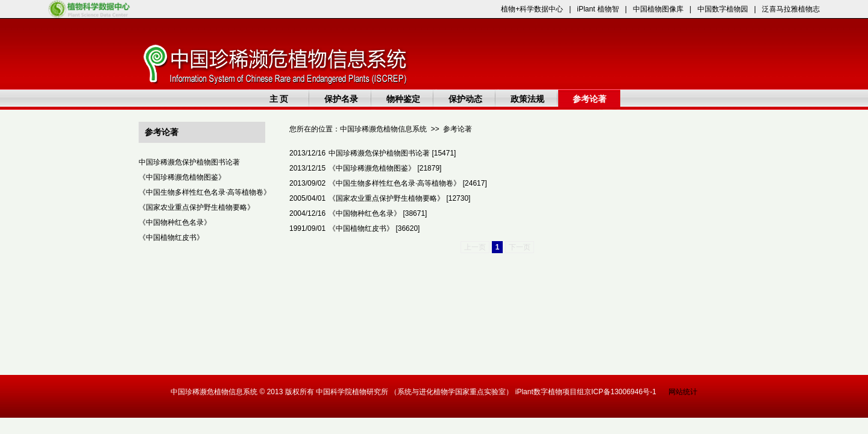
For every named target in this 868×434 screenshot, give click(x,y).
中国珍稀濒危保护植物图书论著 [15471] (392, 153)
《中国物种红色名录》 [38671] (378, 213)
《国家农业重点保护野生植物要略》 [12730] (399, 198)
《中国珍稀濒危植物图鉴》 (182, 177)
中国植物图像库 (658, 9)
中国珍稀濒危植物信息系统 (383, 129)
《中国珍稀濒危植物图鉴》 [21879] (385, 168)
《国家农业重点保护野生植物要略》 (197, 207)
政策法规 (527, 99)
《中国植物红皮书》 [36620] (374, 228)
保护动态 (465, 99)
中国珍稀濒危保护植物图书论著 (189, 162)
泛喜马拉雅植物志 (791, 9)
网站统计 (683, 392)
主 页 (279, 99)
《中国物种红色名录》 (175, 222)
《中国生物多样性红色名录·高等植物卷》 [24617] (408, 183)
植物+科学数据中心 (532, 9)
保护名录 (341, 99)
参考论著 (590, 99)
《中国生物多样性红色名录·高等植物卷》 (205, 192)
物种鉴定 (403, 99)
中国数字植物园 (723, 9)
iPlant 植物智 (598, 9)
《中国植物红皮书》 (171, 237)
